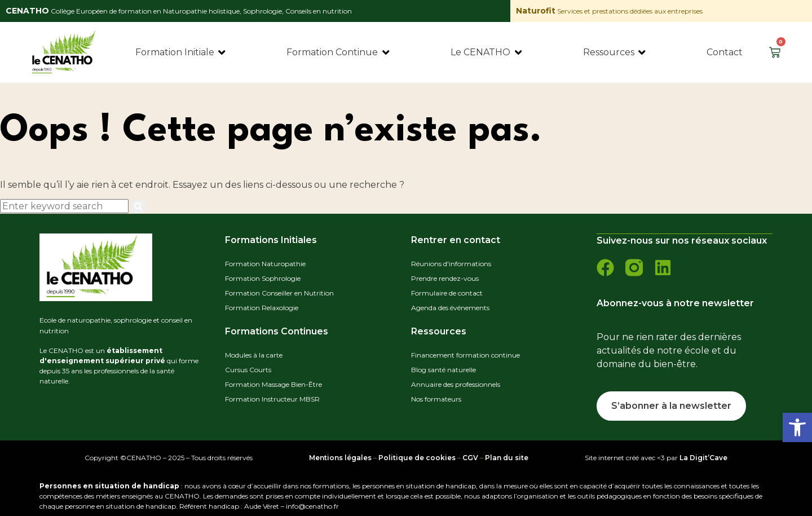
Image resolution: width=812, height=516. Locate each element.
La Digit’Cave (703, 457)
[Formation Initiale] (181, 52)
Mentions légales (340, 457)
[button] (797, 427)
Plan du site (507, 457)
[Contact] (725, 52)
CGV (470, 457)
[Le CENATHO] (487, 52)
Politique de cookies (417, 457)
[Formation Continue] (339, 52)
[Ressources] (615, 52)
